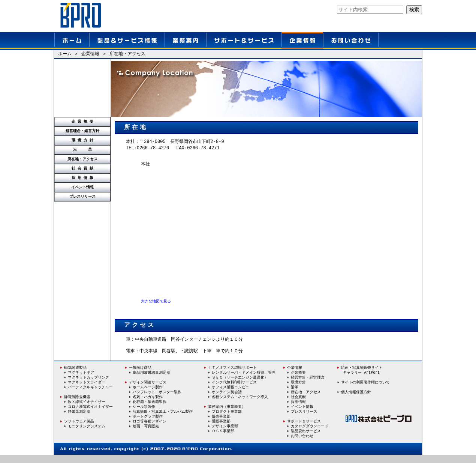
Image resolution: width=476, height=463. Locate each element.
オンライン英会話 (227, 399)
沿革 (295, 394)
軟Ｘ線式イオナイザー (87, 409)
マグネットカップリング (88, 384)
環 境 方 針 (82, 140)
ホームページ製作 (148, 394)
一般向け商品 (138, 374)
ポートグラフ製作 (148, 424)
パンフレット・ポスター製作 (157, 399)
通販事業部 (221, 429)
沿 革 (82, 150)
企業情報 (90, 54)
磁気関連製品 (75, 374)
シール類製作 (144, 414)
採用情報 (298, 409)
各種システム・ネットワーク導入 (240, 404)
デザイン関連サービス (146, 389)
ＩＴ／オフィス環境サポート (231, 374)
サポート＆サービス (304, 429)
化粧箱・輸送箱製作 (150, 409)
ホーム (65, 54)
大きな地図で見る (156, 304)
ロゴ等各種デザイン (150, 429)
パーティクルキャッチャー (90, 394)
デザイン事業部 (225, 434)
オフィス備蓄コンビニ (231, 394)
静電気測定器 (79, 419)
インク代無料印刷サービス (234, 389)
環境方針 (298, 389)
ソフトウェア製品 (77, 429)
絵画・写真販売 (146, 434)
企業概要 (298, 379)
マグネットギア (81, 379)
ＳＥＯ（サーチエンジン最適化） (240, 384)
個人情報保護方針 (356, 399)
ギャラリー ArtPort (361, 379)
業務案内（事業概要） (225, 414)
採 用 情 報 (82, 178)
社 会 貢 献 (82, 168)
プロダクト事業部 (227, 419)
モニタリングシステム (87, 434)
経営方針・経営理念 (308, 384)
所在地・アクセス (82, 159)
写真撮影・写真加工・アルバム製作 (163, 419)
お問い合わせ (302, 444)
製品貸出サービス (306, 439)
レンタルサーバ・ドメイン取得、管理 (244, 379)
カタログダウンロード (310, 434)
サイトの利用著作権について (365, 389)
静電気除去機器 (75, 404)
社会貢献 (298, 404)
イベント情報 (82, 187)
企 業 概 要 (82, 122)
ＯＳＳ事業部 (223, 439)
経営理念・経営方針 (82, 131)
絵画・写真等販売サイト (362, 374)
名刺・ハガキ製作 (148, 404)
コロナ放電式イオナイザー (90, 414)
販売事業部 (221, 424)
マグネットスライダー (87, 389)
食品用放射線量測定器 (151, 379)
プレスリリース (82, 197)
